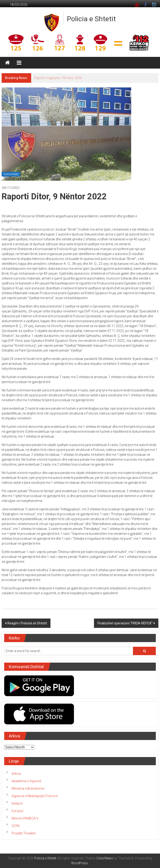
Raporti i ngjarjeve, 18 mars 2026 (58, 78)
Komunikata (11, 174)
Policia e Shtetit (91, 19)
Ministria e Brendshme (28, 788)
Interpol (17, 803)
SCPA (16, 826)
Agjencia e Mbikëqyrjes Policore (35, 796)
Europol (17, 811)
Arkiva (16, 774)
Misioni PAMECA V (25, 818)
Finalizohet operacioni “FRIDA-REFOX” (125, 623)
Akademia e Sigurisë (26, 781)
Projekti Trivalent (24, 833)
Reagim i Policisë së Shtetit (27, 623)
